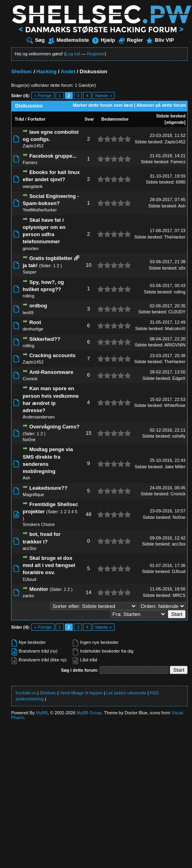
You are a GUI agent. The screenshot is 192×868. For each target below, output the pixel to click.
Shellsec (22, 71)
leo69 (28, 313)
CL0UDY (177, 312)
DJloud (29, 579)
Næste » (104, 96)
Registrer (96, 54)
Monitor (39, 589)
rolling (28, 296)
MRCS (179, 595)
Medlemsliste (69, 40)
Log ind (73, 54)
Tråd (19, 119)
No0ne (29, 440)
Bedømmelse (115, 119)
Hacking (47, 71)
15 (88, 433)
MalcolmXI (175, 328)
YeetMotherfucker (40, 210)
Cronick (30, 379)
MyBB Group (89, 713)
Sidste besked (171, 116)
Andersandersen (39, 417)
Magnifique (33, 495)
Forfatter (36, 119)
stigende (175, 122)
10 (88, 265)
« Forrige (43, 96)
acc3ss (29, 548)
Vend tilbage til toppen (81, 693)
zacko (28, 596)
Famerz (30, 162)
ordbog (38, 306)
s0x (182, 268)
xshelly (179, 436)
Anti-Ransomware (51, 372)
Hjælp (104, 40)
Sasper (30, 272)
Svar (89, 119)
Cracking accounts (52, 355)
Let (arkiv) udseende (126, 693)
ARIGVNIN (175, 345)
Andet (68, 71)
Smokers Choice (39, 524)
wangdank (33, 186)
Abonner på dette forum (161, 105)
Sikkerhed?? (45, 339)
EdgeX (179, 378)
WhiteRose (175, 405)
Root (35, 322)
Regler (131, 40)
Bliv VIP (160, 40)
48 (88, 514)
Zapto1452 (33, 146)
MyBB (42, 713)
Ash (182, 206)
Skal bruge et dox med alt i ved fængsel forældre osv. (49, 565)
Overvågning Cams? (54, 427)
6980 (180, 182)
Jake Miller (175, 467)
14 (88, 592)
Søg (36, 40)
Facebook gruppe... (53, 156)
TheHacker (175, 237)
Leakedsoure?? (48, 488)
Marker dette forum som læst (103, 105)
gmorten (31, 248)
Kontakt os (26, 693)
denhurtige (33, 329)
